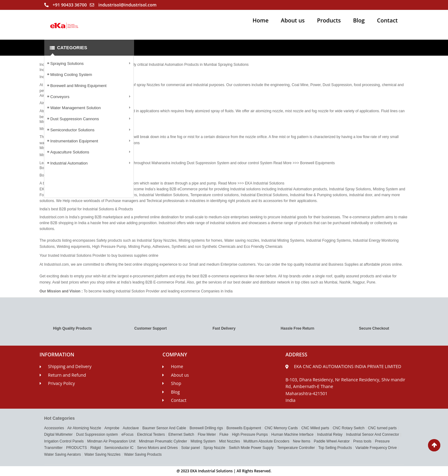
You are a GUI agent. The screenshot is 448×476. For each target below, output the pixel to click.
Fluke (224, 434)
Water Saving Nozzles (102, 454)
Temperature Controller (296, 448)
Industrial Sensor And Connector (373, 434)
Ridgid (96, 448)
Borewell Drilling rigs (206, 428)
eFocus (127, 434)
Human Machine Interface (292, 434)
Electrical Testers (151, 434)
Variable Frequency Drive (376, 448)
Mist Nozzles (229, 441)
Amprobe (112, 428)
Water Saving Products (143, 454)
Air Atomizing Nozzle (84, 428)
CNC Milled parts (315, 428)
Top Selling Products (335, 448)
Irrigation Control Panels (64, 441)
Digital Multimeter (59, 434)
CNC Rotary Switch (349, 428)
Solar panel (190, 448)
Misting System (203, 441)
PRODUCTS (76, 448)
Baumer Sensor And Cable (164, 428)
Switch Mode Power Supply (251, 448)
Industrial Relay (330, 434)
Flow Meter (207, 434)
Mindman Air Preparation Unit (111, 441)
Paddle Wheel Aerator (332, 441)
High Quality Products (72, 328)
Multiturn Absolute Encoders (266, 441)
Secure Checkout (374, 328)
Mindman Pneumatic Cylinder (163, 441)
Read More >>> (287, 163)
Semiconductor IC (119, 448)
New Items (302, 441)
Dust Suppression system (97, 434)
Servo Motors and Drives (157, 448)
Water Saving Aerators (63, 454)
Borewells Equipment (244, 428)
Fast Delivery (224, 328)
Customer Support (151, 328)
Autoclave (131, 428)
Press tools (362, 441)
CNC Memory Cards (281, 428)
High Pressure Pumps (250, 434)
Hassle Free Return (297, 328)
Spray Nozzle (214, 448)
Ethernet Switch (181, 434)
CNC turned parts (382, 428)
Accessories (54, 428)
